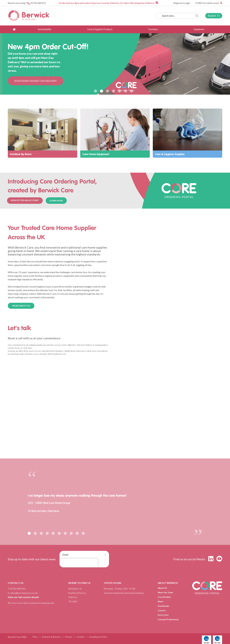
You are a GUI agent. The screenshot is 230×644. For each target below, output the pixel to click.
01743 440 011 (38, 3)
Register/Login (182, 3)
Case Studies (164, 597)
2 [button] (102, 91)
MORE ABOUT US (21, 306)
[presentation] (79, 563)
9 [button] (77, 533)
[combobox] (178, 16)
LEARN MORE (56, 201)
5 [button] (119, 91)
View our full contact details (23, 597)
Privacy (69, 637)
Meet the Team (165, 592)
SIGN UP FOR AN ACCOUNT (25, 200)
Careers (162, 610)
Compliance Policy (98, 637)
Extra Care (163, 615)
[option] (115, 64)
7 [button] (131, 91)
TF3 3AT (73, 601)
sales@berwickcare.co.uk (24, 593)
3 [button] (108, 91)
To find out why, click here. (44, 511)
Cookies (80, 637)
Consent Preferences (168, 619)
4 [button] (114, 91)
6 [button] (125, 91)
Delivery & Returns (51, 637)
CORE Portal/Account (207, 3)
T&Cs (35, 637)
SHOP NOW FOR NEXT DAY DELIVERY (36, 81)
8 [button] (71, 533)
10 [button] (83, 533)
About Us (162, 588)
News (161, 601)
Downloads (163, 606)
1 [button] (96, 91)
